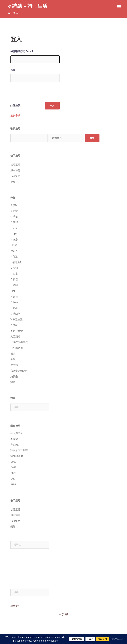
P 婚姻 (14, 285)
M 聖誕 (14, 268)
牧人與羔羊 (17, 433)
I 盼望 (14, 245)
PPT (13, 291)
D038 (13, 467)
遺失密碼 (15, 116)
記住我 (17, 105)
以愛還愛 (15, 165)
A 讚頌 (14, 205)
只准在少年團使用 (20, 342)
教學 (13, 359)
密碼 (13, 70)
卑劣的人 (15, 445)
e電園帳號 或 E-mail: (22, 51)
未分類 (14, 365)
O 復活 (14, 279)
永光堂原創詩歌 (19, 371)
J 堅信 (14, 251)
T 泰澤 (14, 308)
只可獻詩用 (17, 348)
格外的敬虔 (17, 456)
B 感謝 (14, 211)
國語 (13, 354)
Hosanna (15, 176)
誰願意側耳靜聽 (19, 450)
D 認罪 (14, 222)
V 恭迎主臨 (17, 319)
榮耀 (13, 182)
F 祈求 (14, 234)
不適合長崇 (17, 331)
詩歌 (13, 382)
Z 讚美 (14, 325)
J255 (13, 485)
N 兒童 (14, 274)
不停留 (14, 439)
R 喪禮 (14, 297)
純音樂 (14, 376)
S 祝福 (14, 302)
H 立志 (14, 239)
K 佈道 (14, 257)
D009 (13, 473)
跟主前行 (15, 170)
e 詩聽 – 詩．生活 (28, 6)
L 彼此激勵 (16, 262)
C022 (13, 462)
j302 (13, 479)
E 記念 (14, 228)
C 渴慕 (14, 217)
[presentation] (34, 94)
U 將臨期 (15, 314)
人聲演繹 (15, 337)
